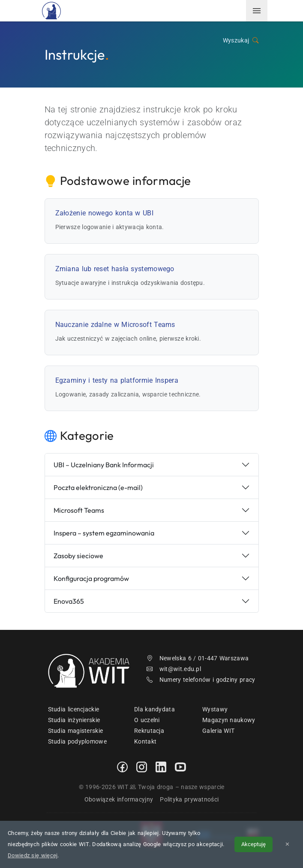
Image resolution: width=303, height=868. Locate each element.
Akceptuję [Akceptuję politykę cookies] (253, 844)
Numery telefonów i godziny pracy (201, 680)
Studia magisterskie (76, 731)
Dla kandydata (154, 709)
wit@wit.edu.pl (174, 669)
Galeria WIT (218, 731)
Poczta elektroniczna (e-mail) (98, 487)
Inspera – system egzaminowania (104, 533)
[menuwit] (257, 11)
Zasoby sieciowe (78, 556)
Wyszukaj (241, 41)
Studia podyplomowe (77, 741)
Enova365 (69, 601)
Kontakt (145, 741)
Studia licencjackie (74, 709)
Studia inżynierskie (74, 720)
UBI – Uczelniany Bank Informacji (104, 465)
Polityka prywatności (189, 799)
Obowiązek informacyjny (119, 799)
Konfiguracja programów (91, 578)
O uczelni (147, 720)
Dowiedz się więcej (33, 855)
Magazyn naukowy (229, 720)
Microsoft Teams (79, 510)
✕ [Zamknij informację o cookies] (287, 844)
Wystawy (215, 709)
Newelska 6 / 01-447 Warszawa (198, 658)
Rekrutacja (149, 731)
